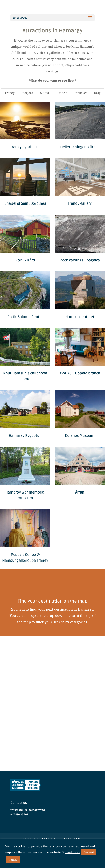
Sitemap (72, 839)
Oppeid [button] (63, 93)
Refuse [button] (13, 860)
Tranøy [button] (10, 93)
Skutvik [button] (45, 93)
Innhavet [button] (81, 93)
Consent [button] (89, 852)
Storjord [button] (27, 93)
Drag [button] (97, 93)
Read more (72, 852)
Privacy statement (39, 839)
